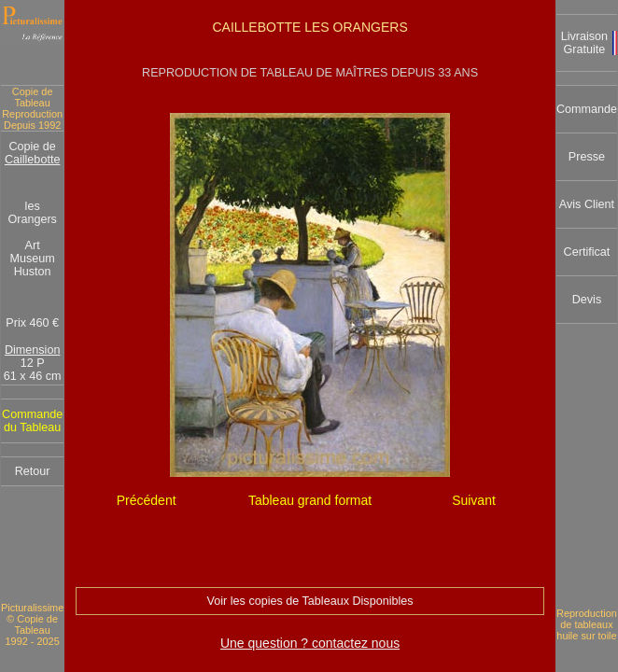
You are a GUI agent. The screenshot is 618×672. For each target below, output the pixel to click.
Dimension (33, 350)
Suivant (474, 500)
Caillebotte (33, 160)
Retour (33, 471)
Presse (587, 157)
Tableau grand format (310, 500)
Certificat (587, 252)
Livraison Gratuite (584, 43)
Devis (587, 300)
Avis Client (587, 204)
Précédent (147, 500)
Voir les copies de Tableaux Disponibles (310, 601)
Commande (587, 109)
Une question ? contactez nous (310, 643)
